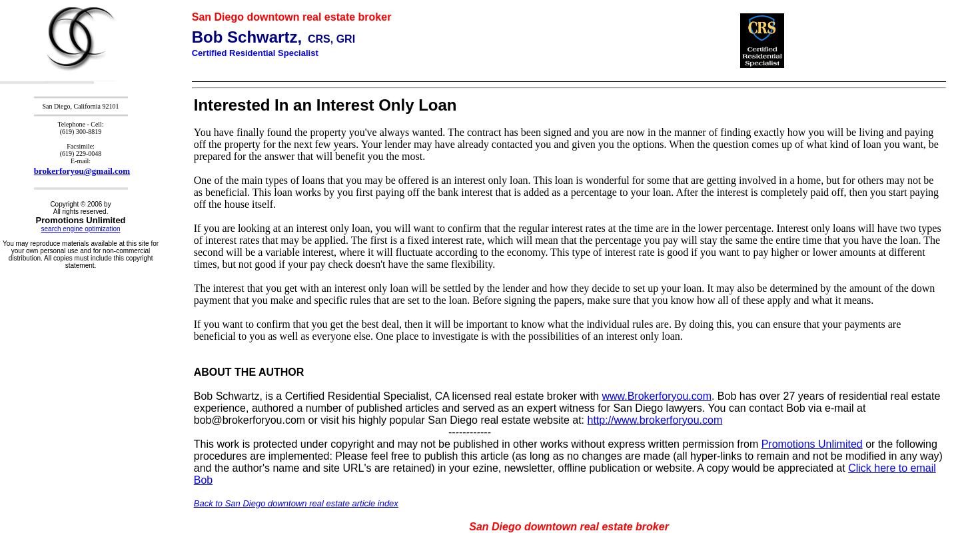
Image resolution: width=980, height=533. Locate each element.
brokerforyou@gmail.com (82, 171)
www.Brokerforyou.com (657, 396)
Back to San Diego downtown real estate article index (296, 503)
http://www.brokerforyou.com (655, 420)
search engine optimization (81, 229)
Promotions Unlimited (812, 444)
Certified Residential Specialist (255, 53)
